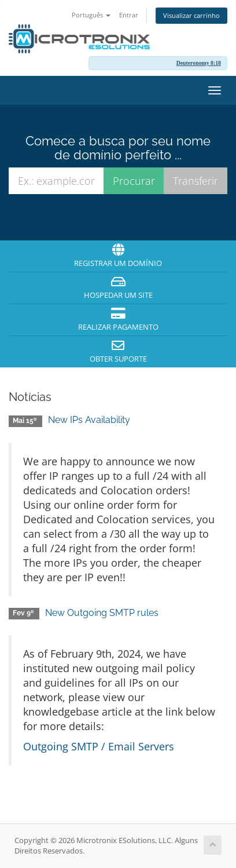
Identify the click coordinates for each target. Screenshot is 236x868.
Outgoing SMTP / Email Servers (99, 746)
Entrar (129, 15)
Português (91, 15)
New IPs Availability (89, 420)
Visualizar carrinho (191, 15)
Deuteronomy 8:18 (199, 63)
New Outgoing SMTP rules (102, 613)
